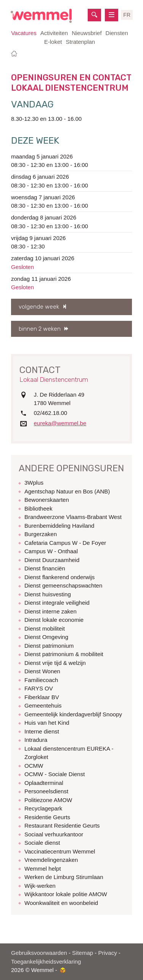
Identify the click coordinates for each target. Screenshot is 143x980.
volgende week (39, 307)
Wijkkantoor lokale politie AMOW (66, 894)
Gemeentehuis (43, 705)
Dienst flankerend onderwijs (59, 577)
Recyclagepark (43, 808)
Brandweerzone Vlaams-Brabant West (73, 517)
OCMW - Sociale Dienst (55, 774)
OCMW (34, 766)
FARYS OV (39, 688)
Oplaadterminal (44, 783)
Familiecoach (41, 680)
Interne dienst (42, 731)
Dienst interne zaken (51, 611)
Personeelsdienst (46, 791)
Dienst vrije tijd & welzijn (55, 663)
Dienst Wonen (42, 671)
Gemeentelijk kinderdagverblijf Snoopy (73, 714)
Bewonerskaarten (47, 500)
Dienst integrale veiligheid (57, 603)
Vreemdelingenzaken (51, 860)
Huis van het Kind (47, 723)
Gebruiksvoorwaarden (39, 953)
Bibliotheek (38, 508)
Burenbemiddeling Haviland (59, 526)
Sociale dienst (42, 843)
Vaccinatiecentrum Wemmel (60, 851)
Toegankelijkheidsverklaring (46, 962)
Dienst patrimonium (49, 646)
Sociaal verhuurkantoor (54, 834)
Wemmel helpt (43, 869)
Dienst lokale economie (54, 620)
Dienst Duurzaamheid (52, 560)
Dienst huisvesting (48, 594)
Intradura (36, 740)
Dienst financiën (45, 568)
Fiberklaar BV (42, 697)
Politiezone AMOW (48, 800)
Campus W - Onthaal (51, 551)
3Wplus (34, 483)
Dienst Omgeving (46, 637)
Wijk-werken (40, 886)
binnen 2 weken (40, 329)
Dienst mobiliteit (45, 629)
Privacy (107, 953)
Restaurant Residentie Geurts (62, 825)
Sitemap (83, 953)
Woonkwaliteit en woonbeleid (61, 903)
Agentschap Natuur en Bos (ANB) (67, 491)
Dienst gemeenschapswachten (63, 585)
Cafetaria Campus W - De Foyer (65, 543)
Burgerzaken (41, 534)
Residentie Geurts (47, 817)
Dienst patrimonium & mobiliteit (64, 654)
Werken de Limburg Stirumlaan (64, 877)
